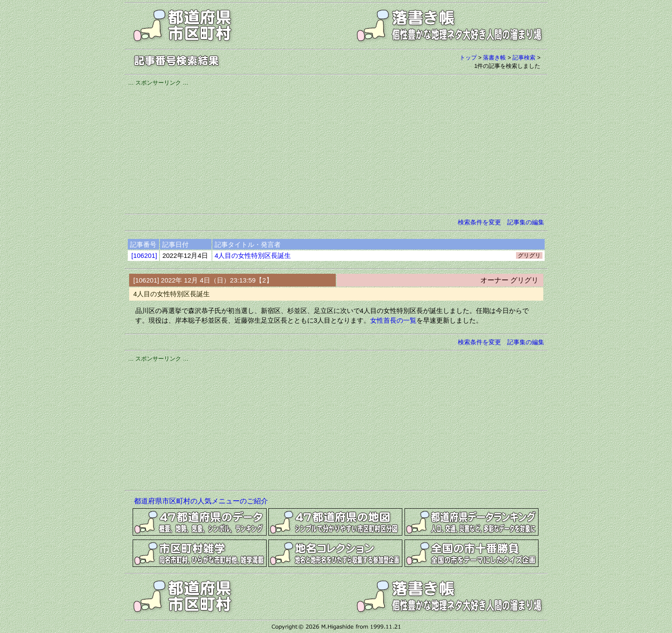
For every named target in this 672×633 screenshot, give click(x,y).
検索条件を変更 (479, 222)
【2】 (264, 280)
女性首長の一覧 (393, 320)
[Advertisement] (336, 149)
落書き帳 (494, 58)
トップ (468, 58)
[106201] (144, 255)
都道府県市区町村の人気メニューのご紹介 (201, 501)
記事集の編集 (526, 222)
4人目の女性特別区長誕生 (253, 255)
